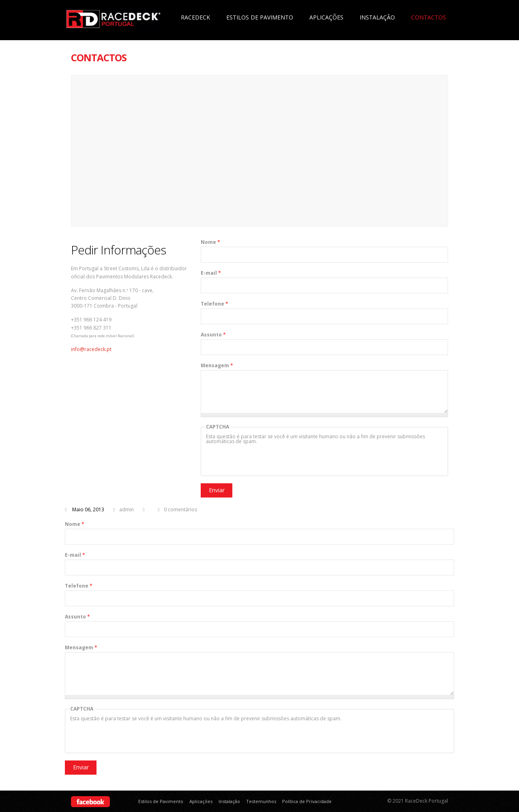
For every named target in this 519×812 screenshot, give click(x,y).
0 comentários (180, 509)
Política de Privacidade (307, 801)
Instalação (377, 17)
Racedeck (195, 17)
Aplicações (326, 17)
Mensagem (217, 366)
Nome (210, 242)
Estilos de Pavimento (260, 17)
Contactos (429, 17)
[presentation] (268, 460)
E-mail (211, 273)
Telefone (214, 304)
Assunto (213, 335)
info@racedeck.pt (91, 349)
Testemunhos (261, 801)
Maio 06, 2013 (88, 509)
